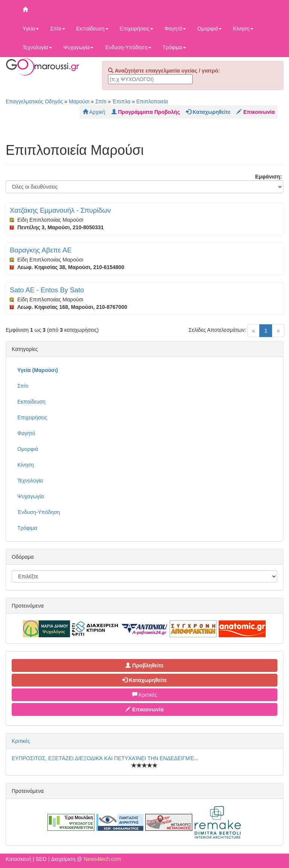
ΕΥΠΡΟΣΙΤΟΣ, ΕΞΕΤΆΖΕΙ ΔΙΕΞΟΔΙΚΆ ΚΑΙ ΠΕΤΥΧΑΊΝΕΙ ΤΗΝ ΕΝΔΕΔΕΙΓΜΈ (103, 758)
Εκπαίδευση (92, 29)
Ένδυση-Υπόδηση (128, 47)
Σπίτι (57, 29)
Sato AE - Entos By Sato (47, 290)
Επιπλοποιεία (152, 101)
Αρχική (94, 112)
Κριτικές (145, 695)
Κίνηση (243, 29)
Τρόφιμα (174, 47)
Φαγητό (175, 29)
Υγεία (31, 29)
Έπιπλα (121, 101)
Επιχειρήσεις (136, 29)
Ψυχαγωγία (78, 47)
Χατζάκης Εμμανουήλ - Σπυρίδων (60, 210)
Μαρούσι (79, 101)
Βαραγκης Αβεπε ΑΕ (41, 250)
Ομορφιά (209, 29)
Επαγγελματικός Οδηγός (34, 101)
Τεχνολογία (37, 47)
